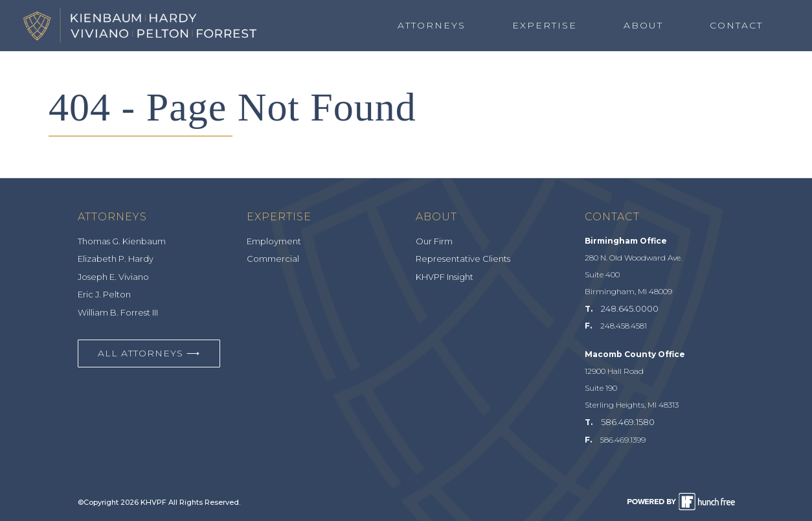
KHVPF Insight (445, 277)
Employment (274, 241)
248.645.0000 (630, 308)
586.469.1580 (628, 422)
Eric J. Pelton (104, 294)
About (643, 25)
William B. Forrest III (118, 312)
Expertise (545, 25)
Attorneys (432, 25)
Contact (736, 25)
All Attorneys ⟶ (149, 353)
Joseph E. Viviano (113, 277)
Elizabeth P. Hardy (116, 259)
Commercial (273, 259)
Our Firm (434, 241)
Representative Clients (463, 259)
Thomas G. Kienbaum (122, 241)
